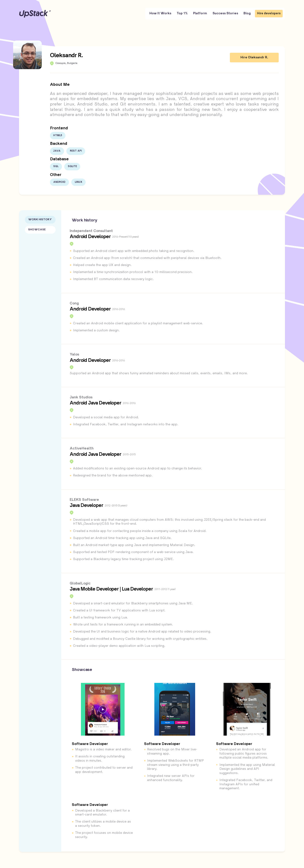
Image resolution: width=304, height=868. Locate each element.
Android (59, 182)
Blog (247, 13)
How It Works (160, 13)
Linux (79, 182)
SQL (56, 166)
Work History (40, 220)
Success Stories (225, 13)
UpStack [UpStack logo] (35, 14)
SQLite (72, 166)
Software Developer (90, 744)
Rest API (76, 151)
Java (57, 151)
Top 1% (182, 13)
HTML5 (58, 135)
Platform (200, 13)
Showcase (37, 230)
